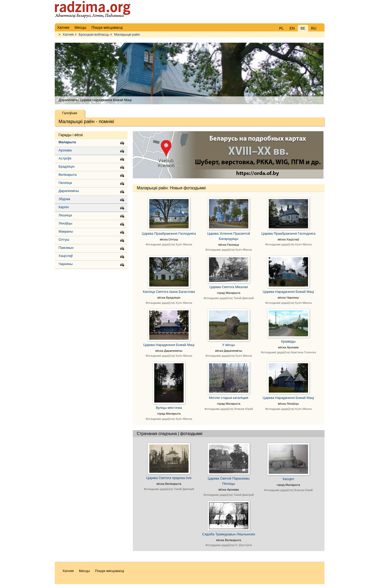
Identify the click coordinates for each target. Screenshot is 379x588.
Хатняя (68, 34)
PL (281, 28)
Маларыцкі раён (127, 34)
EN (292, 28)
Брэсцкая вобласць (94, 34)
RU (314, 28)
